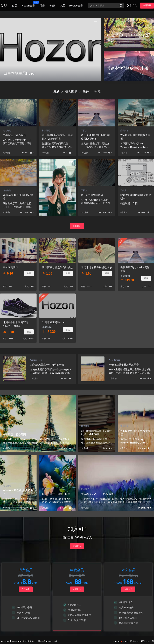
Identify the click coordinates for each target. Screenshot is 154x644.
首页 (15, 5)
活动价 (18, 583)
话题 (42, 5)
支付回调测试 (10, 267)
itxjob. (126, 641)
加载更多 (77, 226)
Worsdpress (36, 360)
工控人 (84, 130)
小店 (62, 5)
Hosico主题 (76, 5)
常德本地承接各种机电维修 (96, 267)
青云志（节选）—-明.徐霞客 (97, 494)
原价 (21, 575)
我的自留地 (28, 641)
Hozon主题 (29, 4)
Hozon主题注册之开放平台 (124, 364)
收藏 (97, 91)
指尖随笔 (71, 91)
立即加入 (77, 546)
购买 (29, 273)
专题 (52, 5)
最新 (57, 91)
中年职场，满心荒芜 (14, 135)
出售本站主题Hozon (53, 322)
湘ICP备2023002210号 (48, 641)
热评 (86, 91)
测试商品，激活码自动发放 (57, 267)
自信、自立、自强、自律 (56, 494)
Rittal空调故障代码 (92, 195)
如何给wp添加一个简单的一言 (47, 364)
